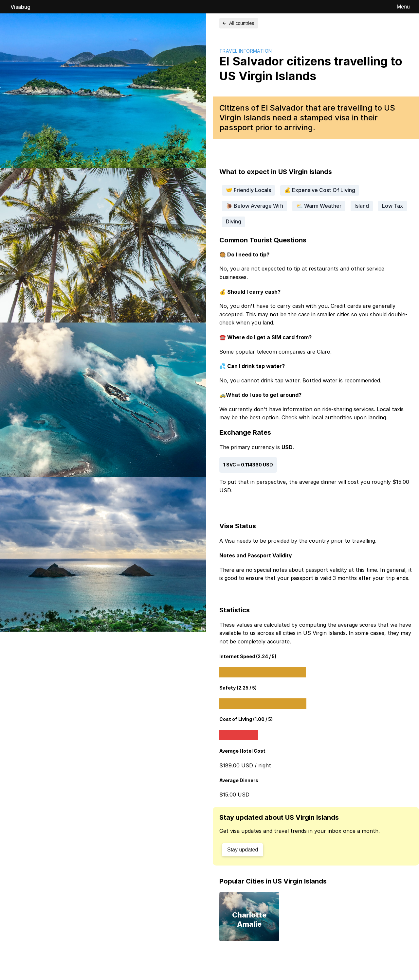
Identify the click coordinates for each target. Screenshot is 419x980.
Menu (403, 7)
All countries (238, 23)
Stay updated (243, 850)
